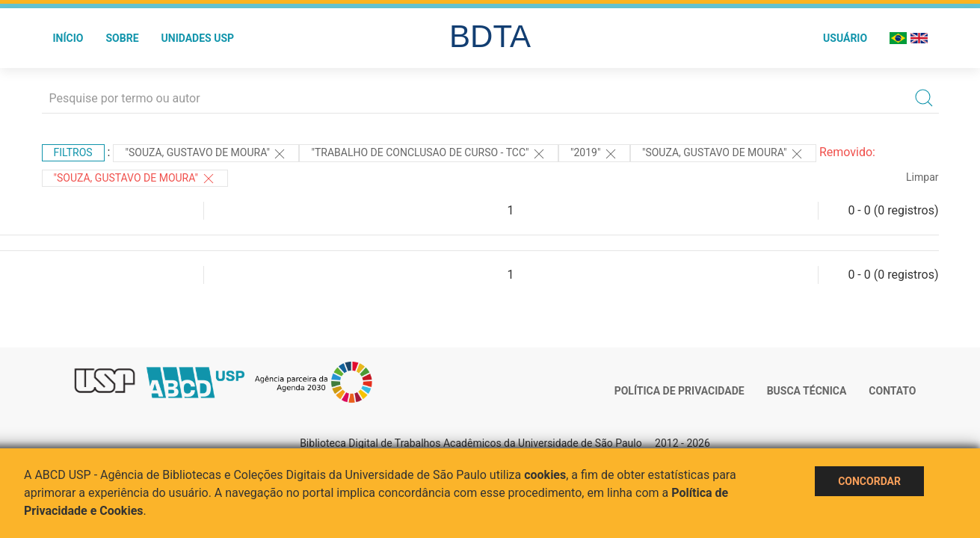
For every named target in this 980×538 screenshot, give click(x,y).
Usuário (845, 38)
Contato (892, 391)
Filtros (73, 152)
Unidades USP (198, 38)
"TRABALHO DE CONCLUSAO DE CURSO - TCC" (429, 154)
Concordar (869, 481)
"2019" (594, 154)
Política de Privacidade (679, 391)
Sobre (122, 38)
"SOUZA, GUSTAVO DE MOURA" (135, 179)
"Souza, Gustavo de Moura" (206, 154)
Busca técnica (807, 391)
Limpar (922, 177)
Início (68, 38)
